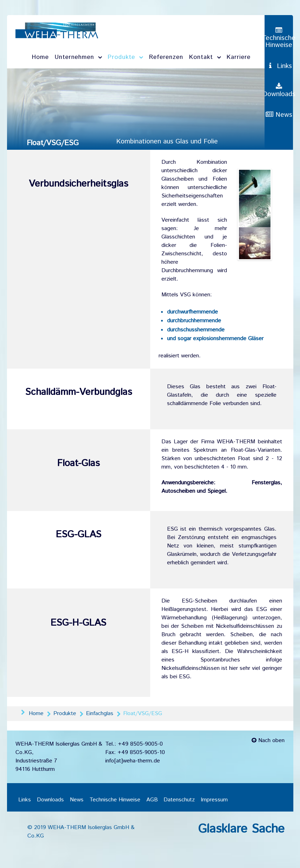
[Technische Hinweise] (279, 38)
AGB (152, 800)
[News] (279, 126)
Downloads (50, 800)
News (77, 800)
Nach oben (268, 741)
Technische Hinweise (115, 800)
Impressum (214, 800)
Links (25, 800)
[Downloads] (279, 98)
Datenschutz (179, 800)
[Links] (279, 70)
